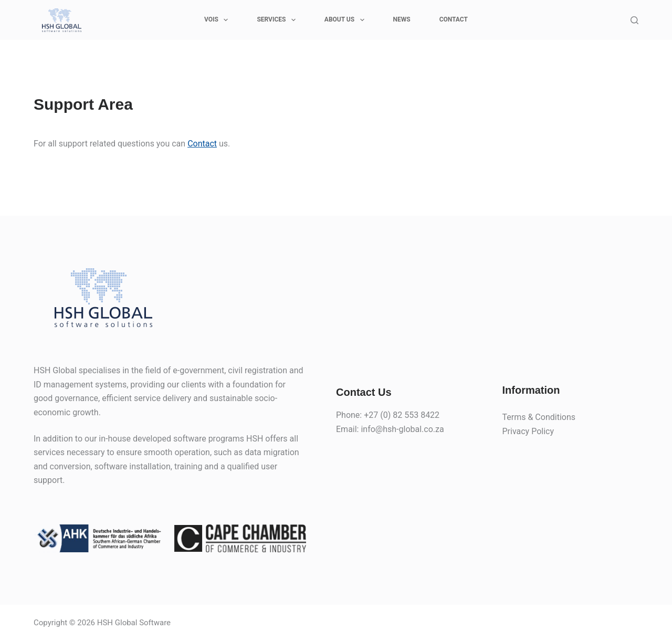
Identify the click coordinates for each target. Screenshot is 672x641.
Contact (202, 144)
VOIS (218, 20)
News (402, 19)
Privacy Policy (528, 431)
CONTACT (454, 19)
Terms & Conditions (539, 417)
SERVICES (278, 20)
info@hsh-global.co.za (402, 429)
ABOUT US (346, 20)
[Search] (634, 20)
